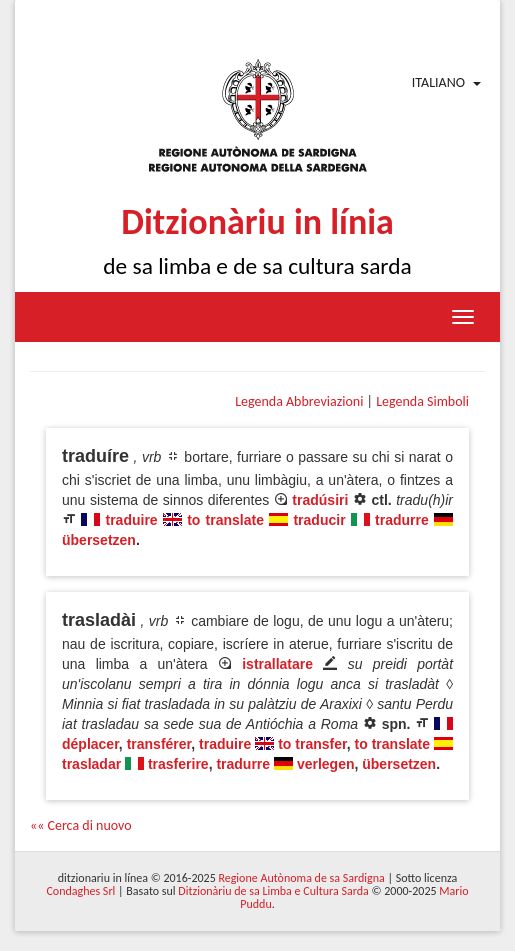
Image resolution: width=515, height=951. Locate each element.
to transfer (312, 744)
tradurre (402, 520)
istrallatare (277, 664)
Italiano (438, 82)
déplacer (90, 744)
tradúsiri (320, 500)
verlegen (326, 764)
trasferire (178, 764)
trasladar (91, 764)
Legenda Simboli (422, 401)
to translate (225, 520)
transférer (159, 744)
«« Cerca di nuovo (81, 825)
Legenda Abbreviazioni (299, 401)
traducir (319, 520)
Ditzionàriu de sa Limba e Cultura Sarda (273, 891)
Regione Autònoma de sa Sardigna (301, 878)
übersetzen (99, 540)
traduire (132, 520)
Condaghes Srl (80, 891)
